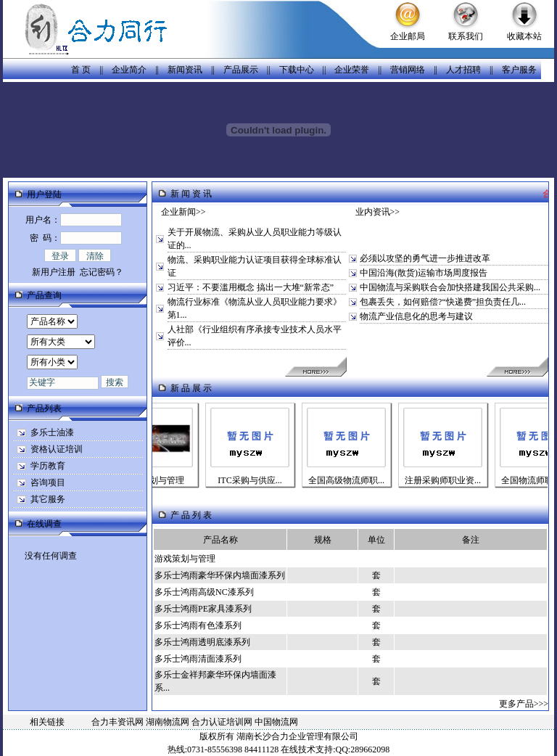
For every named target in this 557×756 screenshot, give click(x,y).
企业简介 (129, 70)
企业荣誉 (352, 70)
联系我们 (466, 36)
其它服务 (48, 499)
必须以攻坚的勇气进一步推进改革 (425, 258)
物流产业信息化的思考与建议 (416, 316)
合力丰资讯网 (117, 722)
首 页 (81, 70)
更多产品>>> (524, 704)
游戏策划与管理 (162, 480)
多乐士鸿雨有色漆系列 (198, 625)
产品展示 (241, 70)
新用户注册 (54, 272)
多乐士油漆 (52, 432)
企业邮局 (408, 36)
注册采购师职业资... (451, 480)
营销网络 (408, 70)
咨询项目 (48, 482)
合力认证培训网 (222, 722)
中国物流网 (276, 722)
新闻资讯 (185, 70)
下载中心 (297, 70)
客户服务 (519, 70)
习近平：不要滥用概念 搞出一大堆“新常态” (251, 287)
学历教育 (48, 466)
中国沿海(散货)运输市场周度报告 (424, 273)
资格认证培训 (57, 449)
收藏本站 (524, 36)
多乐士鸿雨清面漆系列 (198, 659)
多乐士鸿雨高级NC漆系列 (204, 592)
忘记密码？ (102, 272)
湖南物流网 (168, 722)
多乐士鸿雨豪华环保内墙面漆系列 (220, 575)
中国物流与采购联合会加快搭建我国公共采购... (450, 287)
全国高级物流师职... (355, 480)
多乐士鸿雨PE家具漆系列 (203, 609)
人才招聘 (463, 70)
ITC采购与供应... (258, 480)
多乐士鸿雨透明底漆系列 (202, 642)
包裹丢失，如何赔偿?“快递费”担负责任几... (443, 302)
